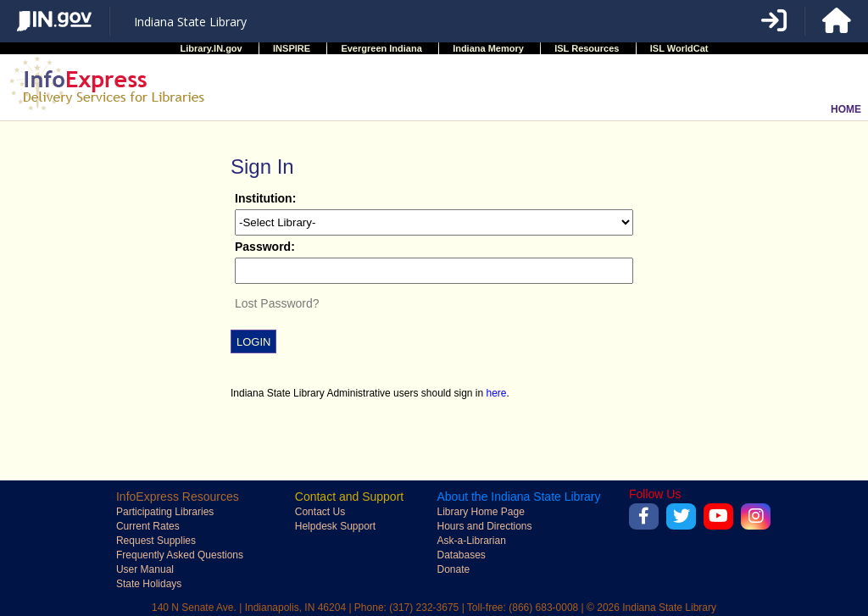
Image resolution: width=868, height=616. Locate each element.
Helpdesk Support (335, 526)
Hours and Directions (484, 526)
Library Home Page (480, 512)
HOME (846, 109)
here (497, 393)
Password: (265, 247)
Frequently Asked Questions (180, 555)
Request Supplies (156, 541)
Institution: (265, 198)
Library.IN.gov (211, 48)
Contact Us (320, 512)
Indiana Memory (488, 48)
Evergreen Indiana (381, 48)
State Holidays (149, 584)
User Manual (145, 569)
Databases (461, 555)
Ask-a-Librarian (471, 541)
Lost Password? (277, 303)
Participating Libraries (165, 512)
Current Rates (148, 526)
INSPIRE (292, 48)
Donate (453, 569)
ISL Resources (587, 48)
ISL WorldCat (679, 48)
